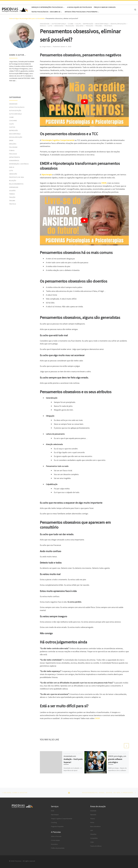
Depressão (14, 130)
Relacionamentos (16, 184)
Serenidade (14, 187)
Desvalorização (16, 137)
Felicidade (13, 147)
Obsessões (93, 834)
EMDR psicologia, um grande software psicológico (117, 759)
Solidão (12, 191)
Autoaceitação (15, 111)
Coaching (13, 121)
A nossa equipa (55, 840)
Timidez (12, 194)
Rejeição (13, 181)
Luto (11, 171)
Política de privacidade (58, 848)
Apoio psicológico (17, 107)
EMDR (97, 718)
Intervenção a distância (19, 164)
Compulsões (94, 838)
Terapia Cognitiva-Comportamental (62, 819)
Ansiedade (41, 18)
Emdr (53, 811)
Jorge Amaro (46, 47)
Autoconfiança (15, 114)
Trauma (12, 201)
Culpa (11, 124)
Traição (12, 197)
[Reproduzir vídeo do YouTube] (84, 102)
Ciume (11, 117)
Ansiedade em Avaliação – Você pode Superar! (73, 759)
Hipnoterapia (15, 157)
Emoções (13, 144)
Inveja (12, 167)
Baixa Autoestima (95, 826)
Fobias (12, 150)
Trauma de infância (96, 846)
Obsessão (13, 174)
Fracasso (13, 154)
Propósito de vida (17, 177)
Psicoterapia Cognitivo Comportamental (58, 140)
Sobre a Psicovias (56, 836)
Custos (12, 127)
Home (11, 18)
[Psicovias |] (15, 9)
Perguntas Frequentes (57, 826)
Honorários (14, 161)
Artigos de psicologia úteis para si (25, 18)
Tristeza (13, 204)
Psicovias (18, 861)
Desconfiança (15, 134)
